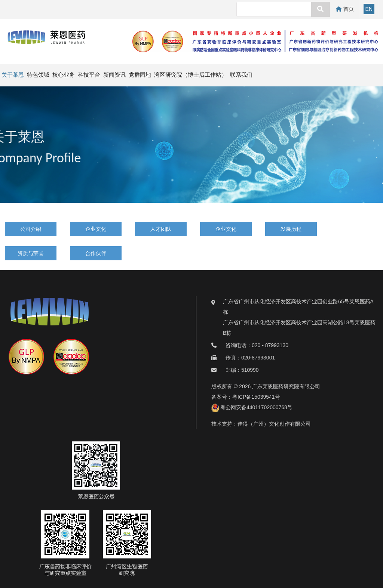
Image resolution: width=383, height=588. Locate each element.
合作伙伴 (96, 253)
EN (369, 9)
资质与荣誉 (31, 253)
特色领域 (38, 75)
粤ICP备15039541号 (256, 397)
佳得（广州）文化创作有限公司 (274, 424)
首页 (345, 9)
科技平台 (89, 75)
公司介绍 (31, 229)
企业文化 (96, 229)
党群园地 (140, 75)
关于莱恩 (13, 75)
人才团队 (161, 229)
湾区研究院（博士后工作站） (191, 75)
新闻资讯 (114, 75)
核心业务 (64, 75)
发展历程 (291, 229)
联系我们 (241, 75)
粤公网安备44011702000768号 (252, 407)
